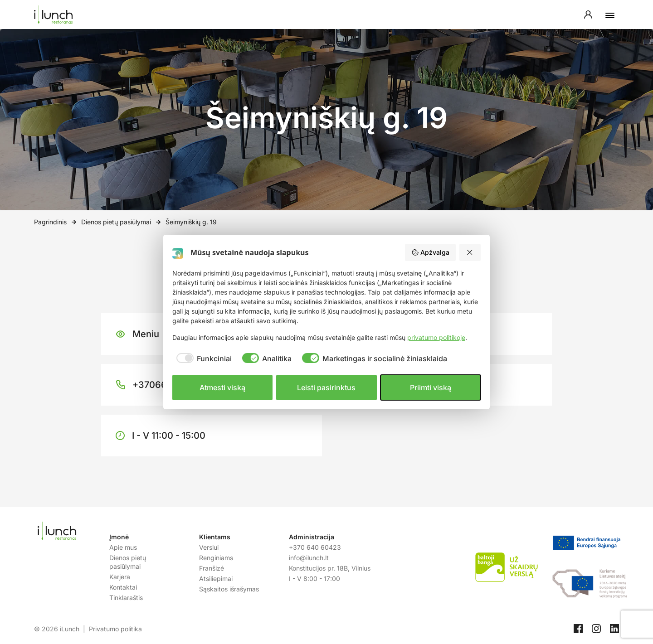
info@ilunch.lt (309, 558)
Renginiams (216, 558)
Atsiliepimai (216, 579)
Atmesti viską (222, 387)
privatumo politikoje (436, 337)
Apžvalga (430, 252)
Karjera (120, 577)
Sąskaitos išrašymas (229, 589)
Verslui (209, 547)
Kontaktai (123, 587)
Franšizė (212, 568)
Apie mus (123, 547)
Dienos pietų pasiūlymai (116, 222)
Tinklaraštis (126, 598)
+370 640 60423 (315, 547)
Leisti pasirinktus (326, 387)
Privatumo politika (115, 629)
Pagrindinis (50, 222)
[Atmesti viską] (470, 252)
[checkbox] (202, 358)
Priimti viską (431, 387)
